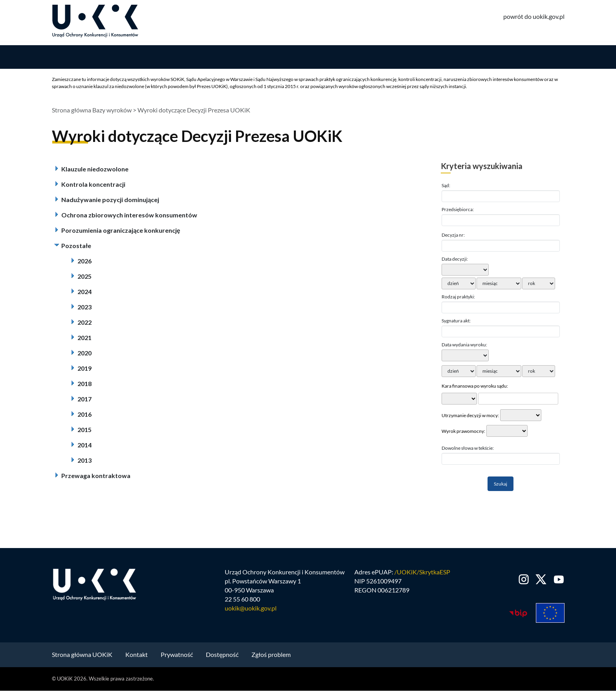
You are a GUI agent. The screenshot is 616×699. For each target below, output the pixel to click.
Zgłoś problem (271, 657)
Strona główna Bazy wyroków (92, 112)
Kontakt (137, 657)
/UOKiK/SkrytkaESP (422, 574)
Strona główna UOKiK (82, 657)
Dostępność (222, 657)
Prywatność (177, 657)
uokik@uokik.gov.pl (251, 610)
